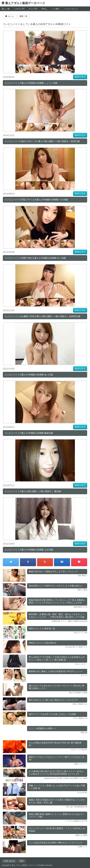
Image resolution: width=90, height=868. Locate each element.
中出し (44, 9)
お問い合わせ (9, 861)
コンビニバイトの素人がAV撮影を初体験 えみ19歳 (29, 550)
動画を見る (80, 77)
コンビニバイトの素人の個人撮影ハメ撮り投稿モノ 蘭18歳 (33, 491)
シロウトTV (19, 9)
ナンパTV (33, 9)
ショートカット (71, 9)
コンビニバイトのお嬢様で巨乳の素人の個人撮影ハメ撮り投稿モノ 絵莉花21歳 (42, 316)
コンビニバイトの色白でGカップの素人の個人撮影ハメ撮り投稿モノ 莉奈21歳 (42, 141)
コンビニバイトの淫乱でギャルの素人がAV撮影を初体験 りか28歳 (36, 200)
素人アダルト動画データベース (25, 3)
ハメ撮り (56, 9)
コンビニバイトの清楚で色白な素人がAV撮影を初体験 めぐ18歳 (35, 258)
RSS (22, 861)
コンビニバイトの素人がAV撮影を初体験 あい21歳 (29, 375)
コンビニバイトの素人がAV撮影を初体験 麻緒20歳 (29, 433)
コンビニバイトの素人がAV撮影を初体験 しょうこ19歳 (31, 83)
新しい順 (6, 9)
